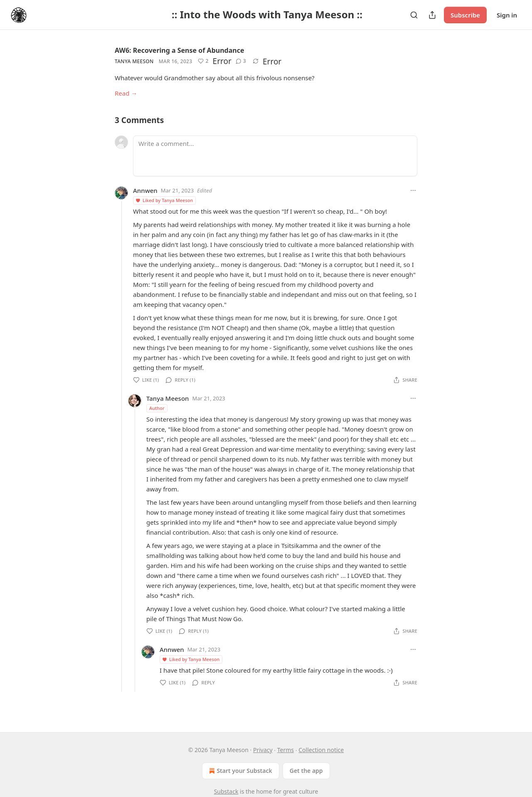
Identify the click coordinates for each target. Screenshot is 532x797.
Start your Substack (240, 771)
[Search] (414, 15)
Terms (286, 750)
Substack (226, 791)
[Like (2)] (203, 61)
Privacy (263, 750)
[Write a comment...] (275, 156)
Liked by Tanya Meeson (164, 200)
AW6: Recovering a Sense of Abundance (180, 50)
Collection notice (321, 750)
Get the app (306, 771)
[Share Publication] (432, 15)
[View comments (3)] (241, 61)
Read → (126, 93)
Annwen (145, 190)
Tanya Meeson (134, 61)
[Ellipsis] (413, 190)
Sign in (507, 15)
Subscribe (465, 15)
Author (157, 408)
